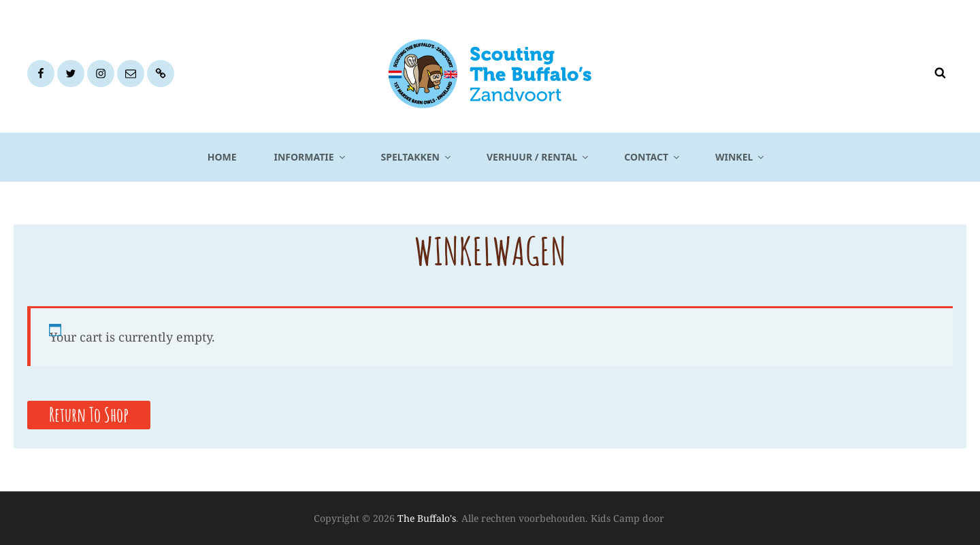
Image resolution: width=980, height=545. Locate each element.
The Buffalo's (427, 518)
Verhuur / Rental (538, 157)
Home (222, 157)
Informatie (311, 157)
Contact (653, 157)
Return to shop (89, 415)
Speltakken (417, 157)
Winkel (740, 157)
